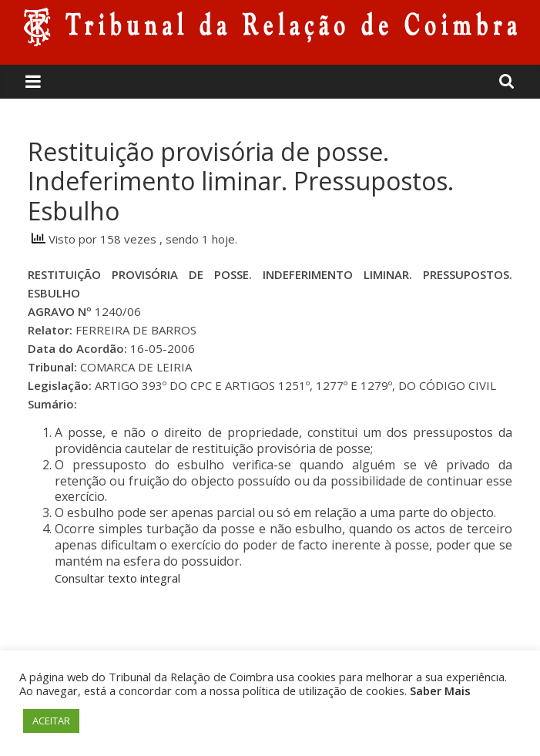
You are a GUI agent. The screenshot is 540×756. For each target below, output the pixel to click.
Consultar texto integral (117, 578)
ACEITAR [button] (51, 721)
